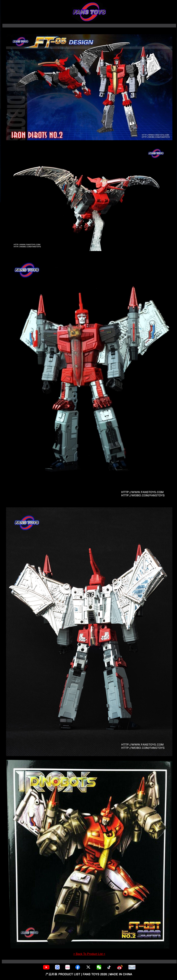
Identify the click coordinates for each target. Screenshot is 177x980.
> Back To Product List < (89, 954)
